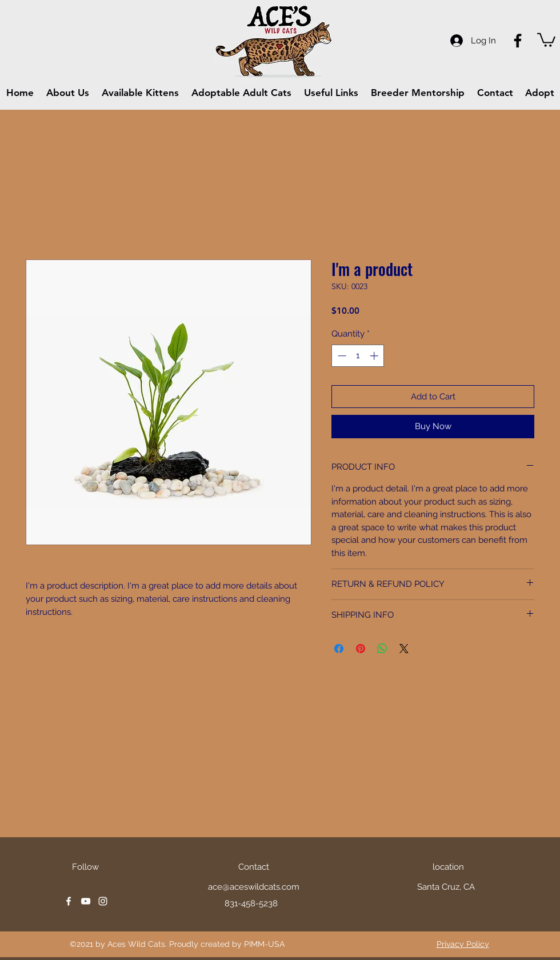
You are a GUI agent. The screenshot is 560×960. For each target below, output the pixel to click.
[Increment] (375, 356)
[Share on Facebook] (339, 649)
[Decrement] (341, 356)
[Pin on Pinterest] (361, 649)
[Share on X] (404, 649)
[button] (546, 39)
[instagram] (103, 901)
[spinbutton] (358, 356)
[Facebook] (518, 41)
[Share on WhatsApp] (382, 649)
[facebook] (69, 901)
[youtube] (86, 901)
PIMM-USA (264, 944)
